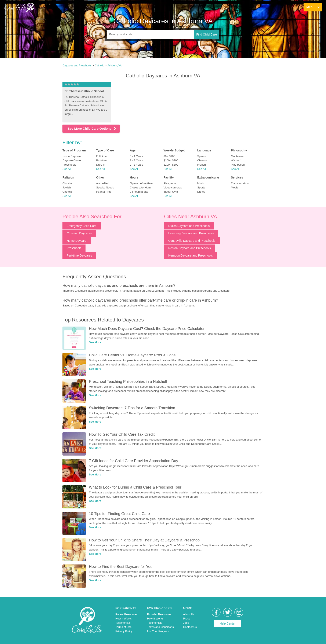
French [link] (202, 165)
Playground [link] (170, 183)
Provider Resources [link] (159, 614)
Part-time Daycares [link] (79, 255)
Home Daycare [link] (72, 156)
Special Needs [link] (105, 187)
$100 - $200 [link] (171, 160)
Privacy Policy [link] (124, 631)
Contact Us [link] (190, 627)
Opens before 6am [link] (141, 183)
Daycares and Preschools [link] (77, 66)
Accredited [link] (103, 183)
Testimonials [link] (123, 623)
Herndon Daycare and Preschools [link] (191, 255)
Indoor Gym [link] (171, 192)
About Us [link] (189, 614)
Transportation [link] (240, 183)
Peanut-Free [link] (104, 192)
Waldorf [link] (236, 160)
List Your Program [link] (158, 631)
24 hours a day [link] (139, 192)
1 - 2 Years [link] (136, 160)
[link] (19, 7)
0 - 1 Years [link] (136, 156)
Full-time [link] (101, 156)
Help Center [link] (228, 623)
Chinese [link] (202, 160)
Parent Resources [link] (126, 614)
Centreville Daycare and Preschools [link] (192, 241)
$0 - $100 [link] (169, 156)
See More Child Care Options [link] (92, 128)
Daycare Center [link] (72, 160)
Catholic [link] (99, 66)
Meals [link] (235, 187)
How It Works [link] (124, 619)
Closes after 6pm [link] (140, 187)
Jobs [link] (186, 623)
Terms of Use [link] (124, 627)
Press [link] (187, 619)
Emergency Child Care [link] (82, 226)
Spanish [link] (202, 156)
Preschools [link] (69, 165)
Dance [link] (201, 192)
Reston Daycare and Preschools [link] (190, 248)
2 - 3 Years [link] (136, 165)
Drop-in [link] (101, 165)
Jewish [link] (67, 187)
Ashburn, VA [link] (115, 66)
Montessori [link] (238, 156)
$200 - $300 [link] (171, 165)
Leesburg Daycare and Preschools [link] (191, 233)
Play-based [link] (238, 165)
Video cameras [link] (173, 187)
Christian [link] (68, 183)
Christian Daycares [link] (79, 233)
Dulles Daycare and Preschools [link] (189, 226)
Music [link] (201, 183)
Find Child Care (207, 34)
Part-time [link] (102, 160)
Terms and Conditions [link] (160, 627)
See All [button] (67, 169)
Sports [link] (201, 187)
